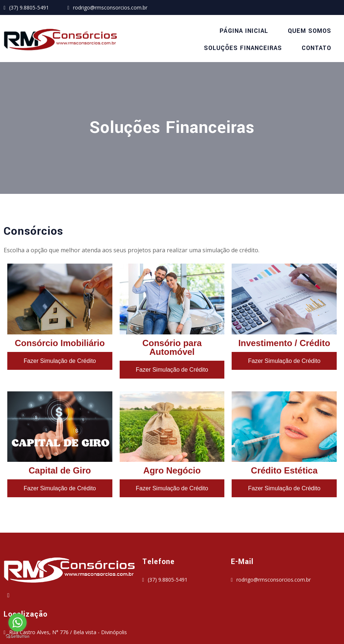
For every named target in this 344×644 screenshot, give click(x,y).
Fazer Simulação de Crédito (60, 366)
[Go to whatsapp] (18, 622)
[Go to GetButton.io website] (18, 637)
